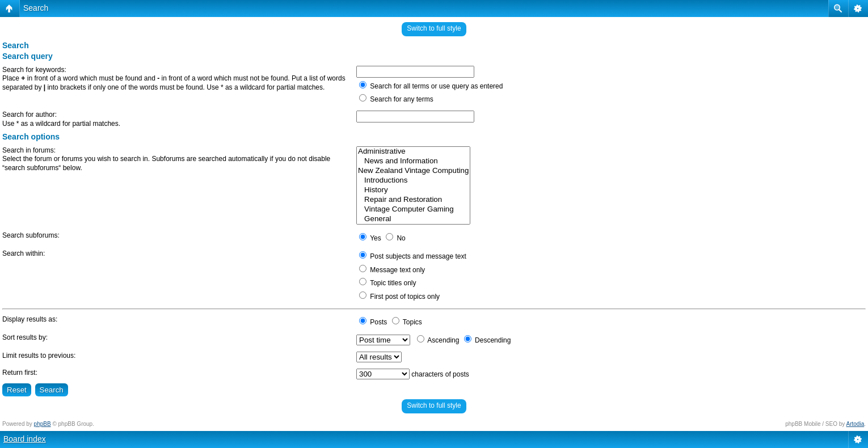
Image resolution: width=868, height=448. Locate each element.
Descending (488, 340)
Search (36, 8)
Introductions (413, 181)
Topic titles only (388, 283)
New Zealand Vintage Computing (413, 171)
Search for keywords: (34, 70)
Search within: (24, 253)
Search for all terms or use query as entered (431, 86)
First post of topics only (399, 297)
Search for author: (30, 115)
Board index (25, 439)
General (413, 219)
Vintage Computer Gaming (413, 210)
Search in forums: (29, 150)
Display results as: (30, 319)
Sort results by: (25, 337)
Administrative (413, 152)
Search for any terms (396, 99)
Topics (407, 322)
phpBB (43, 424)
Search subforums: (31, 235)
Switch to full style (434, 28)
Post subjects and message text (413, 256)
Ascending (438, 340)
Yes (370, 238)
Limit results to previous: (39, 356)
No (396, 238)
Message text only (392, 270)
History (413, 190)
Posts (373, 322)
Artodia (856, 424)
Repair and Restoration (413, 200)
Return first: (20, 373)
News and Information (413, 161)
